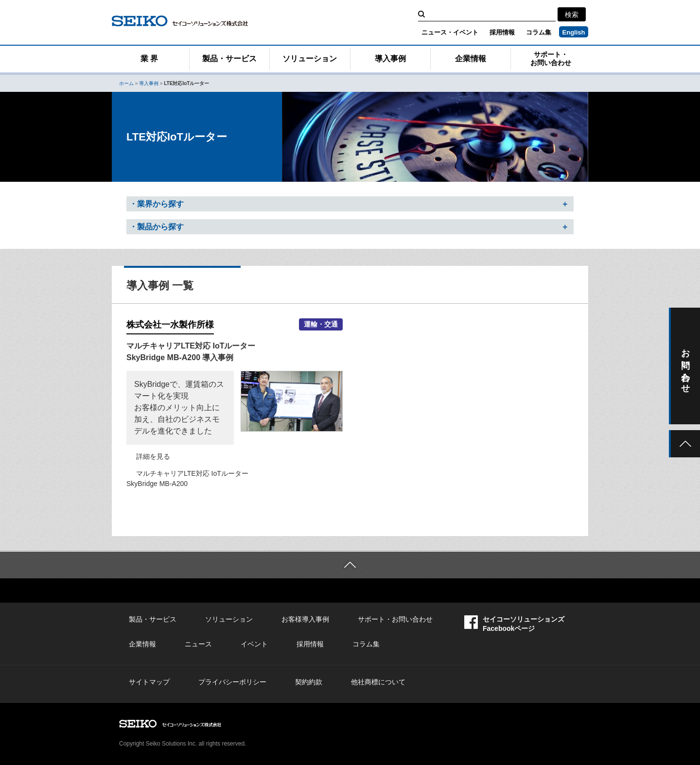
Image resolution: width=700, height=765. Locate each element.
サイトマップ (149, 682)
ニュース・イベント (450, 32)
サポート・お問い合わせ (551, 59)
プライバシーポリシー (232, 682)
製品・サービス (229, 59)
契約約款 (309, 682)
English (574, 32)
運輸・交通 (321, 324)
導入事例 (390, 59)
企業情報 (471, 59)
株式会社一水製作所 (170, 325)
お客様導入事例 (305, 619)
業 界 (149, 59)
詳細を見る (153, 456)
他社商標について (378, 682)
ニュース (198, 644)
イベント (254, 644)
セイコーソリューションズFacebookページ (514, 624)
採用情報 (502, 32)
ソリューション (310, 59)
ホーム (126, 83)
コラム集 (539, 32)
